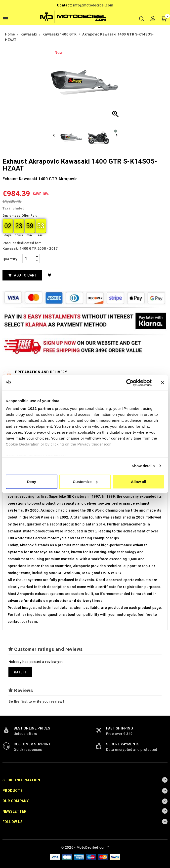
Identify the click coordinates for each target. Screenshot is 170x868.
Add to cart (22, 275)
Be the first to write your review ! (36, 701)
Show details (143, 466)
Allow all (139, 482)
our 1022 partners (37, 408)
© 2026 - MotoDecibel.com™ (85, 847)
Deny (31, 482)
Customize (85, 482)
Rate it (20, 672)
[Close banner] (163, 383)
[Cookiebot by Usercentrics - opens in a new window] (130, 383)
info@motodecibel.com (93, 5)
